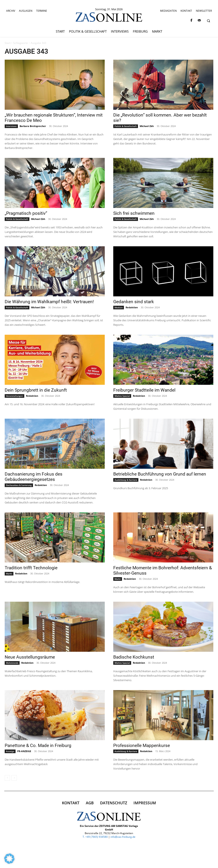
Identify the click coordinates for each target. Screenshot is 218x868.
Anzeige (10, 751)
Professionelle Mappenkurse (142, 745)
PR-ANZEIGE (24, 751)
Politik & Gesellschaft (126, 126)
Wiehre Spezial (122, 396)
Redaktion (132, 307)
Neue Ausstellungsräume (30, 657)
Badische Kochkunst (134, 657)
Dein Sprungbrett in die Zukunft (36, 390)
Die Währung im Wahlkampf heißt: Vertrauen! (49, 302)
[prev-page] (7, 778)
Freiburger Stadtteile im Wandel (144, 390)
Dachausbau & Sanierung (19, 485)
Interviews (11, 126)
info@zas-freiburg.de (123, 837)
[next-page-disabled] (14, 778)
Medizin (119, 307)
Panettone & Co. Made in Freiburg (38, 745)
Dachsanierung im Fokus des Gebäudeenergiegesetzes (34, 477)
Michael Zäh (147, 126)
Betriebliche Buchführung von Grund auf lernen (160, 474)
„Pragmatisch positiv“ (26, 213)
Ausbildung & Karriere (126, 480)
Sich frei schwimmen (134, 213)
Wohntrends (12, 663)
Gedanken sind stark (134, 302)
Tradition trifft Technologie (31, 568)
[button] (208, 21)
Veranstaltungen (14, 396)
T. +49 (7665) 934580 (95, 837)
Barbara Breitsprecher (33, 126)
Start (8, 43)
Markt (9, 574)
